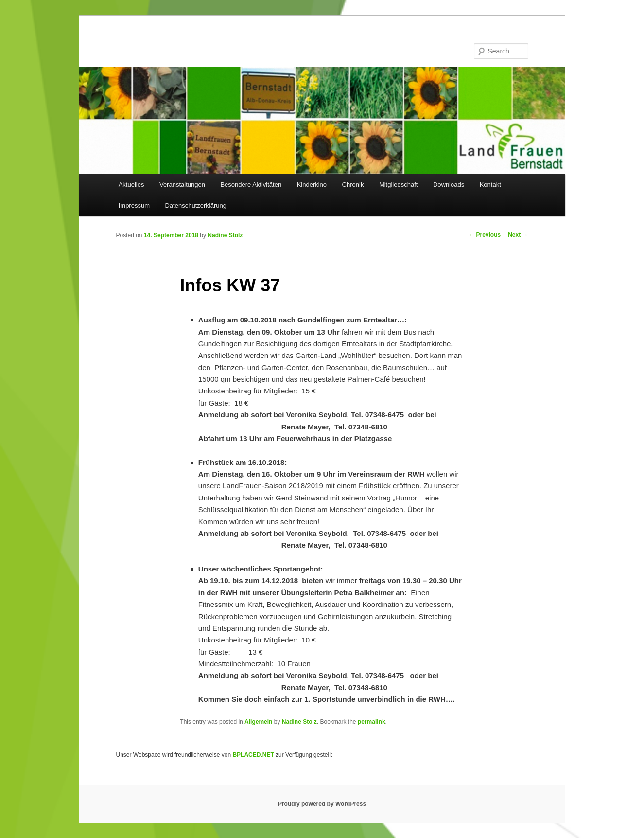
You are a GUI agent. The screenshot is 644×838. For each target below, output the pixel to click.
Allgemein (258, 722)
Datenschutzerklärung (195, 205)
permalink (372, 722)
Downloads (449, 185)
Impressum (134, 205)
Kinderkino (312, 185)
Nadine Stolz (225, 235)
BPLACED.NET (253, 755)
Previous (485, 235)
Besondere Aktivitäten (251, 185)
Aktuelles (131, 185)
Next (518, 235)
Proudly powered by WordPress (322, 804)
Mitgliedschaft (398, 185)
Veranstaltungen (182, 185)
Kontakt (490, 185)
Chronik (353, 185)
